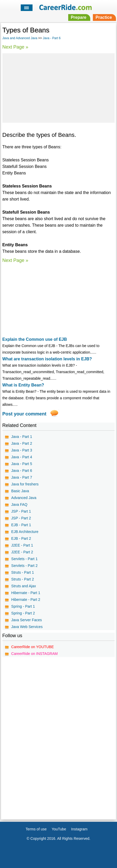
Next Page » (15, 47)
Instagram (79, 829)
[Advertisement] (58, 87)
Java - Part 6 (52, 38)
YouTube (59, 829)
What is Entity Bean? (23, 385)
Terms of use (36, 829)
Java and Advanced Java (20, 38)
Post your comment (24, 414)
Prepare (79, 17)
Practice (104, 17)
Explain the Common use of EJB (35, 339)
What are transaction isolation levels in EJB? (47, 359)
